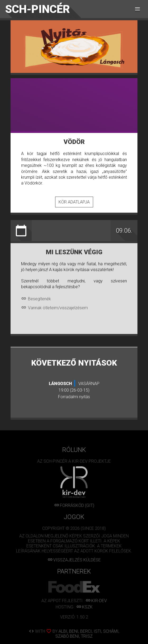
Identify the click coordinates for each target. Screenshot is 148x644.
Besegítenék (36, 299)
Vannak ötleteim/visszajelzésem (54, 308)
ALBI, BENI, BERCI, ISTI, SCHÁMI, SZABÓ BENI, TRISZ (87, 634)
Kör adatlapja (74, 202)
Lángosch (60, 384)
